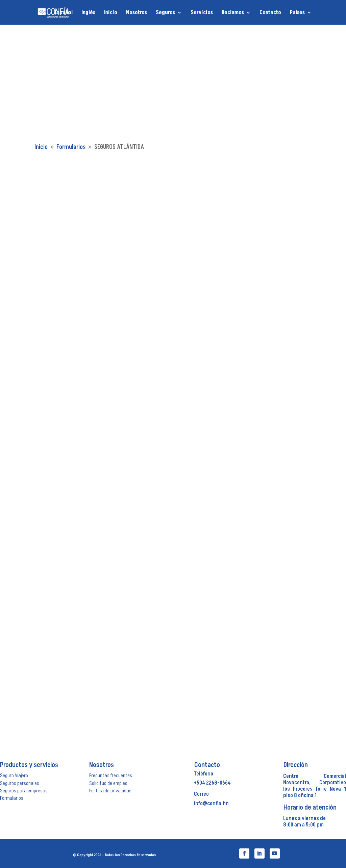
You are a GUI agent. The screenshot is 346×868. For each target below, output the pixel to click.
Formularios (12, 798)
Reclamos (233, 13)
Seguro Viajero (14, 775)
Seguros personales (20, 783)
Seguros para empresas (24, 791)
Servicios (202, 13)
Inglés (88, 13)
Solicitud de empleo (108, 783)
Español (64, 13)
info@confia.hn (211, 804)
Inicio (111, 13)
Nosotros (137, 13)
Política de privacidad (110, 791)
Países (297, 13)
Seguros (165, 13)
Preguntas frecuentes (111, 775)
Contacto (270, 13)
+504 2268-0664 (212, 783)
